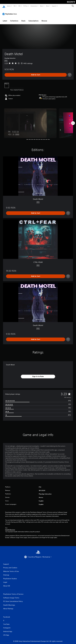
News (42, 6)
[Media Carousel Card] (30, 121)
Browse (44, 19)
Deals (23, 19)
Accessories (34, 6)
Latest (5, 19)
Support (54, 6)
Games (9, 6)
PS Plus (26, 6)
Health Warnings (10, 528)
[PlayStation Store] (10, 12)
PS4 (19, 6)
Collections (14, 19)
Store (47, 6)
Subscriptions (34, 19)
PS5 (15, 6)
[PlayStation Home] (4, 6)
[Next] (73, 121)
